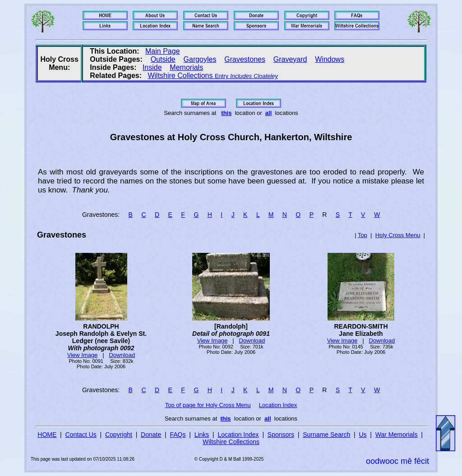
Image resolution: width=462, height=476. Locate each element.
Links (202, 435)
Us (363, 435)
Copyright (119, 435)
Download (122, 355)
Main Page (163, 51)
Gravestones (245, 59)
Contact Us (81, 435)
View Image (83, 355)
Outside (163, 59)
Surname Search (326, 435)
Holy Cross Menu (398, 235)
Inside (152, 67)
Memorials (186, 67)
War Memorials (397, 435)
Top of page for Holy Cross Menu (208, 405)
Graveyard (290, 59)
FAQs (178, 435)
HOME (47, 435)
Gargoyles (200, 59)
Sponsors (281, 435)
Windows (330, 59)
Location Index (278, 405)
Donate (151, 435)
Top (363, 235)
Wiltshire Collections (213, 76)
